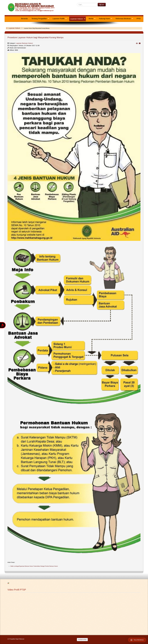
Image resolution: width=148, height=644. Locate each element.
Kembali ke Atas (82, 640)
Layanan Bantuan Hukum (24, 43)
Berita (91, 19)
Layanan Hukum (76, 19)
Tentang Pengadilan (39, 19)
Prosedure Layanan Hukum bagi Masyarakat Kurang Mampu (35, 37)
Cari (77, 3)
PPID (139, 19)
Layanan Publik (59, 19)
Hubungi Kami (104, 19)
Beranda (24, 19)
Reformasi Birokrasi (123, 19)
